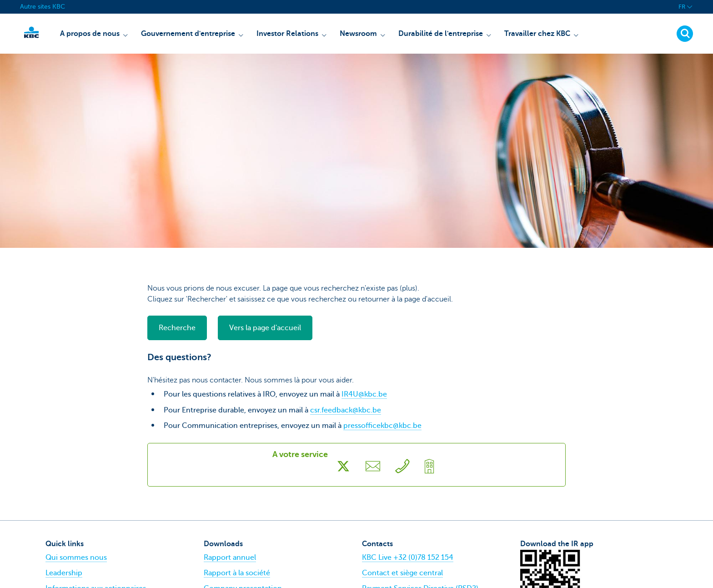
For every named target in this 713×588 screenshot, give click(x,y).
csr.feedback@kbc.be (346, 410)
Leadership (64, 573)
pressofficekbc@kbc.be (382, 426)
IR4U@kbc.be (364, 394)
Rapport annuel (230, 558)
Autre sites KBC (43, 7)
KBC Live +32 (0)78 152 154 (408, 558)
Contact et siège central (402, 573)
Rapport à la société (237, 573)
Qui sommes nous (76, 558)
